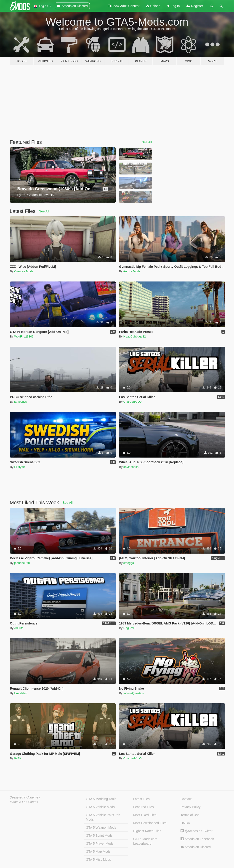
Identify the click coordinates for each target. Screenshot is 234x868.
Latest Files (141, 799)
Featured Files (143, 807)
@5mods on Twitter (196, 831)
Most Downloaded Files (150, 823)
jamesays (20, 402)
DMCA (185, 823)
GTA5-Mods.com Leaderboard (145, 841)
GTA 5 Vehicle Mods (100, 807)
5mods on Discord (196, 847)
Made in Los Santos (24, 802)
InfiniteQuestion (134, 693)
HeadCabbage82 (135, 336)
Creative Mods (24, 271)
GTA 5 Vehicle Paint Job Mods (103, 817)
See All (147, 142)
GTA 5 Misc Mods (98, 860)
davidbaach (131, 467)
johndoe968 (22, 563)
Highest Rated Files (147, 831)
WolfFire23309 (24, 336)
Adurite (19, 628)
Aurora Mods (132, 271)
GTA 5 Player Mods (100, 844)
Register (195, 6)
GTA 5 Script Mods (99, 836)
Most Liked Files (145, 815)
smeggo (129, 563)
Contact (186, 799)
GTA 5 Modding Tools (101, 799)
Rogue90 (129, 628)
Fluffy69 (19, 467)
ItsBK (18, 758)
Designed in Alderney (25, 797)
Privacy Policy (190, 807)
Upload (153, 6)
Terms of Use (190, 815)
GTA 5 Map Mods (98, 852)
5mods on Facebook (197, 839)
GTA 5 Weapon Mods (101, 828)
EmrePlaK (21, 693)
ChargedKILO (133, 402)
